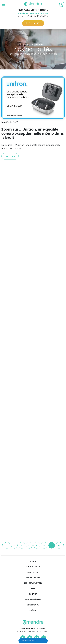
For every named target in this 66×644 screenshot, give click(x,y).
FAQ (33, 589)
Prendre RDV (33, 23)
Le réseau (33, 610)
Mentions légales (33, 600)
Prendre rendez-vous (29, 641)
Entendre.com (33, 605)
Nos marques (33, 572)
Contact (33, 594)
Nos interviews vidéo (33, 583)
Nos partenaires (33, 567)
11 (37, 545)
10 (29, 545)
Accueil (33, 561)
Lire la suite (10, 156)
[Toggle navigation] (4, 4)
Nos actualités (33, 578)
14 (59, 545)
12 (44, 545)
